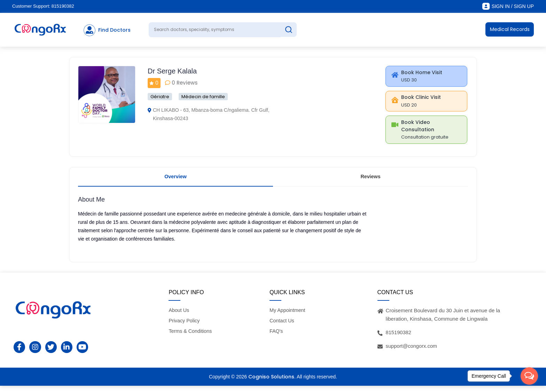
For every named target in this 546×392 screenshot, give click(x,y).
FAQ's (276, 338)
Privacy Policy (185, 327)
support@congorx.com (412, 352)
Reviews (370, 181)
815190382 (63, 6)
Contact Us (282, 327)
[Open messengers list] (529, 376)
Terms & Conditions (191, 338)
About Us (179, 316)
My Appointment (288, 316)
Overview (176, 181)
